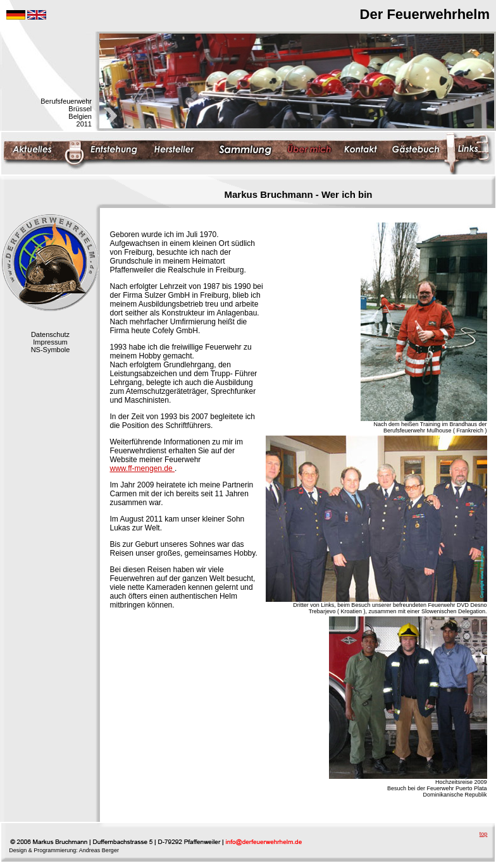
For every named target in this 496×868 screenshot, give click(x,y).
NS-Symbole (51, 350)
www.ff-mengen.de (143, 468)
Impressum (50, 342)
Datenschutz (50, 334)
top (484, 834)
